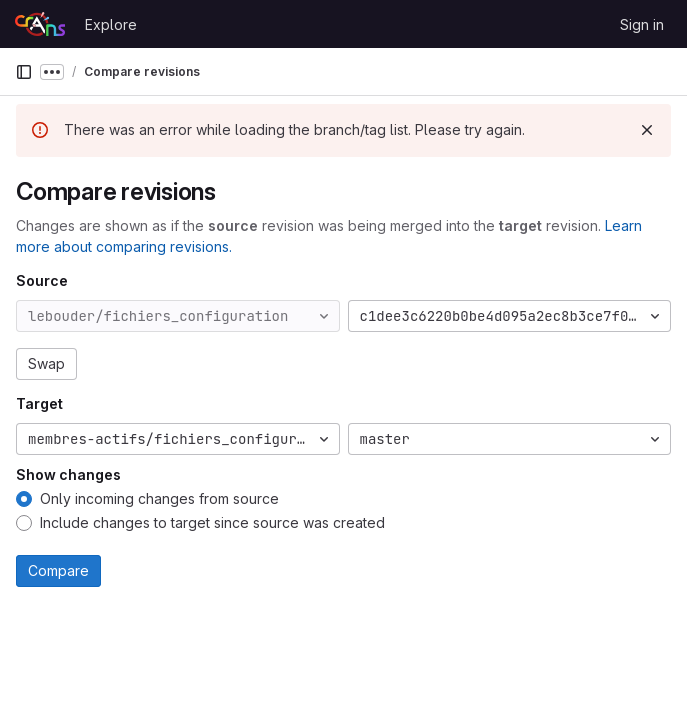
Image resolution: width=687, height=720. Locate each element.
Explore (111, 24)
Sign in (642, 24)
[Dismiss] (647, 130)
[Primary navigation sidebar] (24, 72)
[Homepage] (40, 24)
